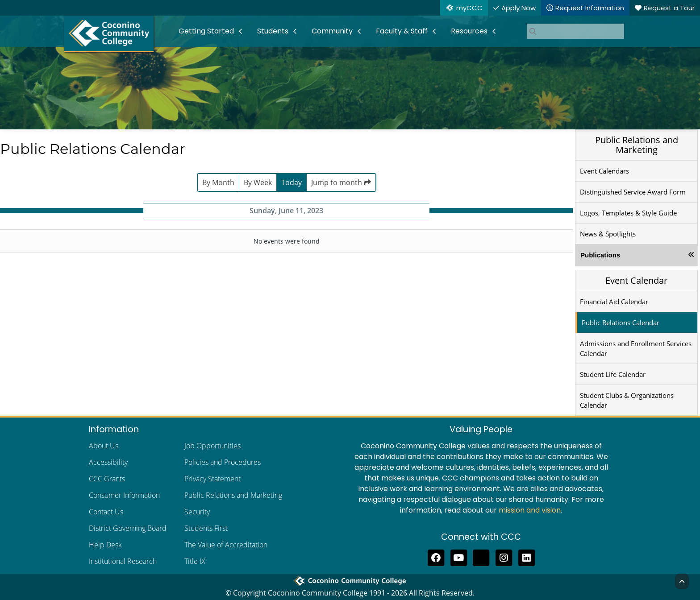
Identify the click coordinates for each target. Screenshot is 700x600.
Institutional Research (123, 561)
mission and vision (530, 510)
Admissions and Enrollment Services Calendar (636, 348)
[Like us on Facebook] (436, 557)
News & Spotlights (608, 234)
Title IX (195, 561)
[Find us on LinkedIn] (527, 557)
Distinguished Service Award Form (633, 192)
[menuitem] (211, 31)
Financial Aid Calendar (614, 302)
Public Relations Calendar (621, 323)
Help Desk (105, 545)
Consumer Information (124, 495)
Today (292, 182)
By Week (258, 182)
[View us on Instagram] (504, 557)
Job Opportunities (212, 446)
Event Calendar (636, 280)
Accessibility (108, 462)
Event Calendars (604, 171)
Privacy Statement (212, 479)
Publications (600, 255)
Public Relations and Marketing (637, 145)
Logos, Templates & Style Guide (628, 213)
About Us (104, 446)
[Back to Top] (682, 581)
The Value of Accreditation (226, 545)
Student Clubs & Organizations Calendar (627, 400)
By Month (218, 182)
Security (197, 512)
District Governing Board (128, 528)
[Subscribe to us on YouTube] (459, 557)
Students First (206, 528)
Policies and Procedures (223, 462)
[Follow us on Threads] (481, 557)
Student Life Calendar (613, 374)
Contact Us (106, 512)
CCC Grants (107, 479)
